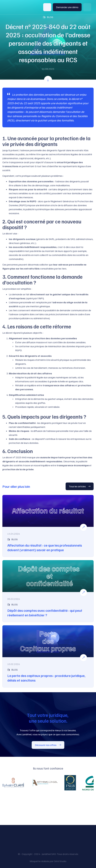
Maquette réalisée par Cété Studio (48, 861)
